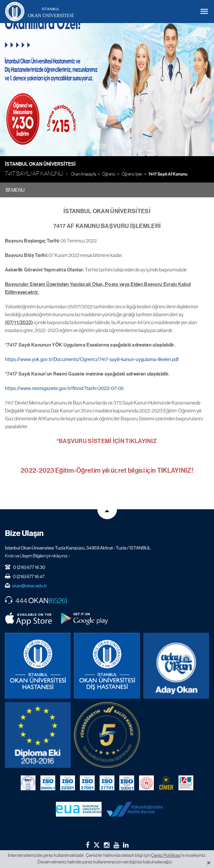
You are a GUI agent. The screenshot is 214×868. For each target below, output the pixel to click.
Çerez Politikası (166, 855)
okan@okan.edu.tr (29, 586)
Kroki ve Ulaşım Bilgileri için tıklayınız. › (37, 556)
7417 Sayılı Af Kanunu (168, 174)
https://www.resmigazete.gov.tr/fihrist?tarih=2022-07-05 (64, 388)
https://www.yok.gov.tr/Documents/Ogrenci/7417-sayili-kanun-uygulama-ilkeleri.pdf (92, 359)
